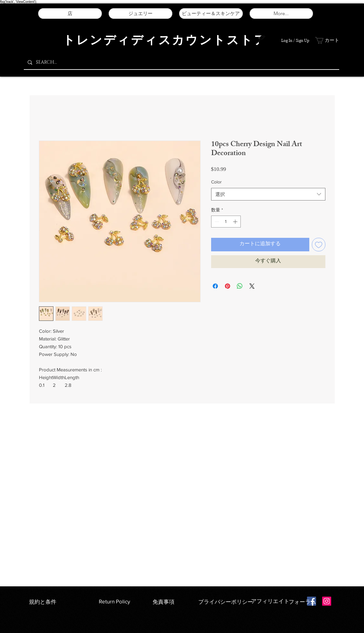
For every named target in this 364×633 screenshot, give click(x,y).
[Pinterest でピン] (228, 286)
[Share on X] (252, 286)
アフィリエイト (270, 601)
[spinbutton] (226, 222)
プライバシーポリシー (226, 602)
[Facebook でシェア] (215, 286)
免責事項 (163, 602)
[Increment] (236, 222)
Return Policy (114, 601)
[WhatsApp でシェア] (240, 286)
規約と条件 (43, 602)
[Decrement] (216, 222)
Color (216, 182)
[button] (328, 40)
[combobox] (268, 194)
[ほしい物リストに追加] (319, 245)
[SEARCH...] (181, 62)
